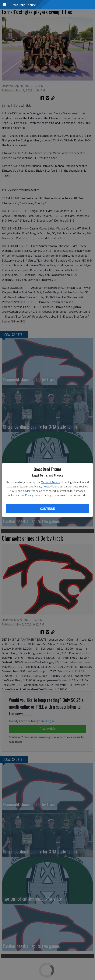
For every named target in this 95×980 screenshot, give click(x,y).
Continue (47, 509)
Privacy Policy (42, 486)
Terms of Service (51, 482)
